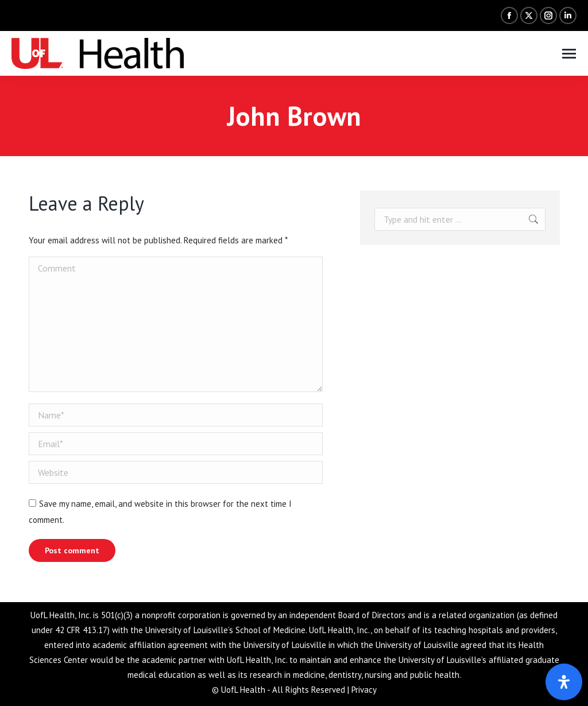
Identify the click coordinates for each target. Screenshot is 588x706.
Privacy (364, 690)
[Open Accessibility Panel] (564, 682)
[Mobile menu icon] (569, 54)
